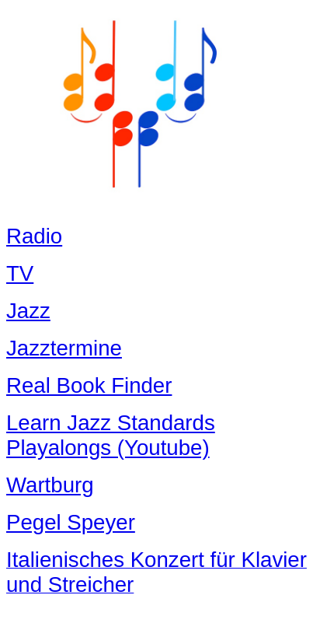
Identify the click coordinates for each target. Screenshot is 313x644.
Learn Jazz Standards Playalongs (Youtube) (111, 435)
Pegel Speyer (71, 522)
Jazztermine (64, 348)
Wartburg (50, 485)
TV (20, 273)
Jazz (28, 311)
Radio (34, 236)
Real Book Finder (89, 385)
